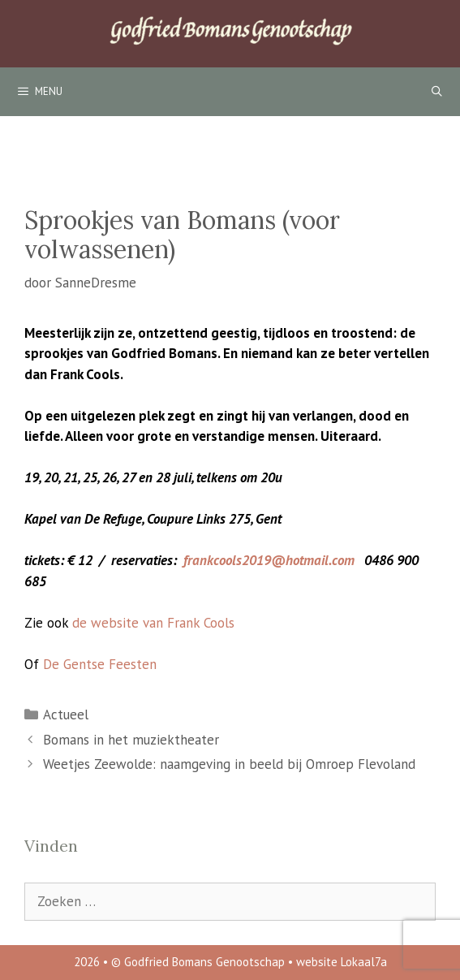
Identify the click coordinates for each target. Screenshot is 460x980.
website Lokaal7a (342, 962)
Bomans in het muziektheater (131, 740)
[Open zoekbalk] (437, 92)
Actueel (66, 714)
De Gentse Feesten (100, 664)
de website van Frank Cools (153, 623)
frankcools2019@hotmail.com (269, 560)
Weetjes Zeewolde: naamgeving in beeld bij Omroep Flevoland (229, 764)
